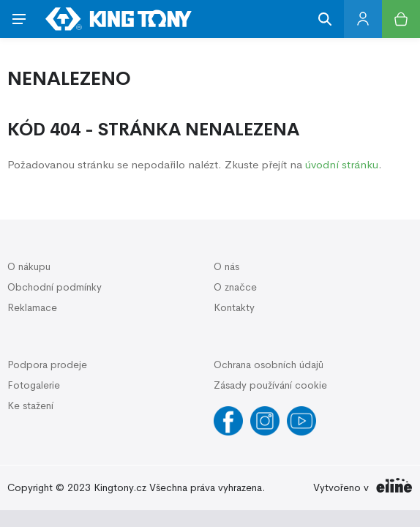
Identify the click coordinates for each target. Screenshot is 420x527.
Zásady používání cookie (270, 385)
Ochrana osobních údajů (269, 365)
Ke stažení (30, 405)
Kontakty (234, 307)
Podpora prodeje (47, 365)
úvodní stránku (342, 164)
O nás (226, 266)
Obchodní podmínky (55, 287)
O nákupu (29, 266)
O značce (235, 287)
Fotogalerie (34, 385)
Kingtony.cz (120, 487)
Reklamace (32, 307)
